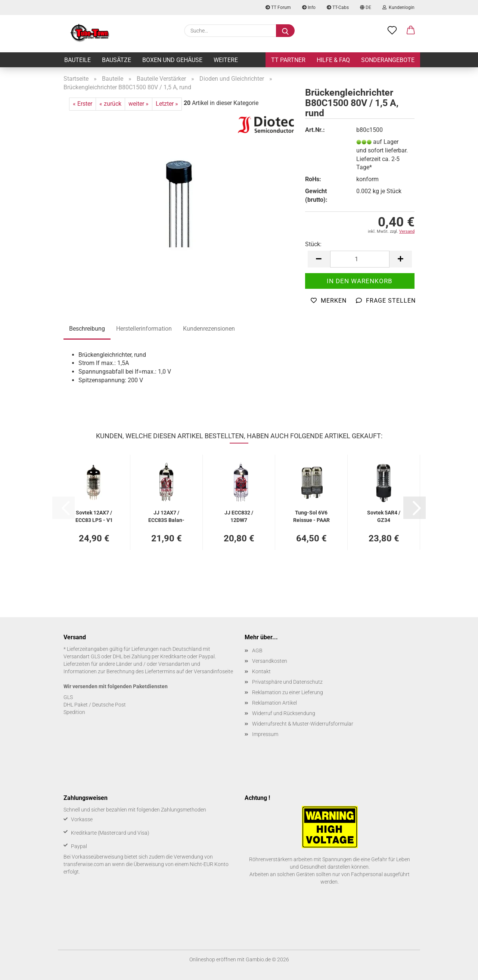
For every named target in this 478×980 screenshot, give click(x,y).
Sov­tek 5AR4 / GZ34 (384, 516)
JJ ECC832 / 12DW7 (239, 516)
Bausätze (117, 60)
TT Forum (278, 7)
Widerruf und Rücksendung (284, 713)
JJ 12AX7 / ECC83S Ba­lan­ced (166, 516)
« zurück (110, 104)
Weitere (226, 60)
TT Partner (288, 60)
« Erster (83, 104)
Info (309, 7)
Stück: (313, 244)
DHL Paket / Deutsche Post (95, 705)
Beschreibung (87, 329)
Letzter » (167, 104)
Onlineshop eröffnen (213, 959)
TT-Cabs (338, 7)
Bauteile (77, 60)
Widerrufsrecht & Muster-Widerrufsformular (303, 724)
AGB (257, 650)
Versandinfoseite (213, 671)
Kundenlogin (398, 7)
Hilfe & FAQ (333, 60)
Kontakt (261, 671)
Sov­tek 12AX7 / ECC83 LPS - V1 (94, 516)
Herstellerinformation (144, 329)
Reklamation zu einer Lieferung (288, 692)
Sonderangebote (388, 60)
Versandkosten (270, 661)
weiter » (139, 104)
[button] (411, 31)
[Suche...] (285, 31)
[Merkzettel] (392, 31)
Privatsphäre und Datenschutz (287, 682)
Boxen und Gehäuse (172, 60)
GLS (68, 697)
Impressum (265, 734)
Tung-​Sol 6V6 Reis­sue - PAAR (311, 516)
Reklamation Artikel (274, 703)
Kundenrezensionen (209, 329)
